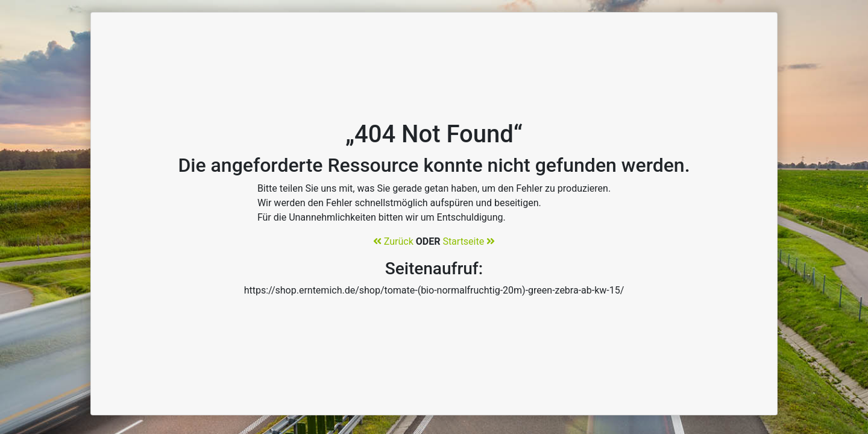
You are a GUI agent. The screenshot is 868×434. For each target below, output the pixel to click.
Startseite (469, 241)
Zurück (393, 241)
